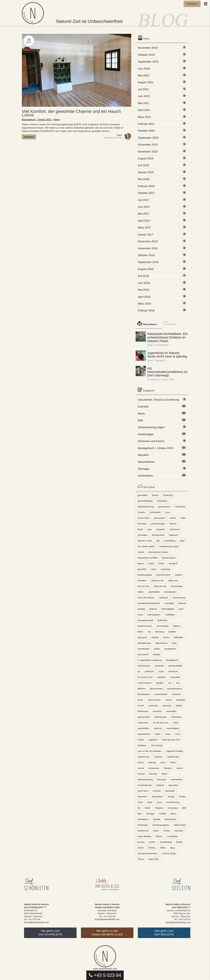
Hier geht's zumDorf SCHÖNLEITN (50, 933)
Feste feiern (143, 791)
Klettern (159, 836)
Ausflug (171, 797)
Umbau (141, 740)
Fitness (155, 495)
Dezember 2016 (148, 241)
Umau (168, 734)
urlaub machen (154, 700)
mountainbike (163, 626)
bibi (158, 541)
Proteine (141, 512)
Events (152, 842)
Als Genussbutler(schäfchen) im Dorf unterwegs (167, 372)
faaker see (173, 581)
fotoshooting (176, 586)
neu (170, 683)
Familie (182, 797)
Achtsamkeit (155, 512)
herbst (173, 762)
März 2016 (144, 304)
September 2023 (148, 62)
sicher (140, 700)
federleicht (173, 672)
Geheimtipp (143, 825)
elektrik (179, 706)
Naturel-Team (180, 825)
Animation (142, 581)
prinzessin (162, 780)
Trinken (167, 831)
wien (150, 529)
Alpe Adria (173, 785)
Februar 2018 (146, 186)
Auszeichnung (173, 802)
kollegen (156, 654)
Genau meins (144, 518)
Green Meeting (144, 836)
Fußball (162, 814)
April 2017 (144, 221)
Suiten (158, 734)
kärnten (173, 524)
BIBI (172, 380)
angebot (155, 637)
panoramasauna (175, 689)
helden (141, 592)
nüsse (140, 615)
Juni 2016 (144, 283)
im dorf (141, 706)
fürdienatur (163, 620)
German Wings (169, 853)
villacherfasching (145, 780)
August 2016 (146, 269)
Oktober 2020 (146, 131)
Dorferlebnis (154, 380)
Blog (172, 848)
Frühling (152, 848)
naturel (180, 768)
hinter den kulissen (146, 598)
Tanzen (141, 859)
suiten (161, 672)
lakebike (172, 632)
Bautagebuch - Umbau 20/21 (37, 120)
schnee (141, 768)
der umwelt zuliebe (146, 546)
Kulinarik (143, 407)
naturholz (158, 728)
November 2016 (148, 248)
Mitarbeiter (170, 791)
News (57, 120)
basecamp (142, 637)
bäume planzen (169, 558)
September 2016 (148, 262)
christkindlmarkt (145, 785)
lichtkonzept (143, 711)
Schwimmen (143, 831)
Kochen (141, 842)
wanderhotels (173, 757)
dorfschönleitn (144, 666)
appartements (144, 717)
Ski (139, 808)
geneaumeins (164, 507)
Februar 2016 (146, 310)
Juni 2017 (144, 207)
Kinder (161, 563)
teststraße (181, 700)
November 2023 (148, 48)
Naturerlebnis (146, 462)
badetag (141, 609)
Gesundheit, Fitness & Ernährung (159, 400)
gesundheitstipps (145, 501)
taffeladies (178, 637)
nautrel (169, 700)
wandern (160, 683)
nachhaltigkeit (173, 728)
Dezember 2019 (148, 145)
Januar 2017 (146, 235)
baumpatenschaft (145, 620)
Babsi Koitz (154, 859)
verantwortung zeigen (169, 546)
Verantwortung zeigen (151, 427)
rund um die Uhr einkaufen (150, 751)
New (140, 814)
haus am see (143, 586)
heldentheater (161, 717)
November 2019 (148, 152)
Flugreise (159, 808)
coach (153, 569)
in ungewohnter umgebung (150, 660)
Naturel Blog (33, 13)
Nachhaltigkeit (168, 609)
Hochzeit (157, 791)
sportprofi (173, 563)
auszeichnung (179, 598)
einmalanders (170, 592)
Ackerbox (158, 757)
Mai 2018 (144, 179)
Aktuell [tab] (170, 324)
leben (183, 518)
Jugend (178, 575)
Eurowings (173, 808)
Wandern (143, 455)
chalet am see (157, 581)
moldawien (170, 615)
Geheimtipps (162, 345)
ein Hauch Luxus (145, 677)
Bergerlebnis (157, 797)
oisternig (152, 762)
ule (139, 672)
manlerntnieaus (145, 683)
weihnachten (176, 780)
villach (164, 774)
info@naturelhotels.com (36, 922)
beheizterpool (144, 694)
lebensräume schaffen (148, 558)
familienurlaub (158, 535)
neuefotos (157, 711)
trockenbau (175, 677)
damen (166, 637)
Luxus (178, 734)
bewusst (182, 603)
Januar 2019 (146, 172)
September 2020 (148, 138)
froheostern (177, 717)
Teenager (160, 360)
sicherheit (167, 706)
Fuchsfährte (172, 836)
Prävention (142, 797)
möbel (176, 723)
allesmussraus (156, 689)
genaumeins (160, 518)
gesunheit (142, 569)
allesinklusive (161, 643)
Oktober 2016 (146, 255)
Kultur (140, 802)
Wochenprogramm (161, 825)
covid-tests (153, 706)
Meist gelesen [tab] (147, 324)
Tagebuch (153, 740)
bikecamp (160, 632)
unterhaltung (170, 541)
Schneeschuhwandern (148, 853)
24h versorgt (156, 745)
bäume (141, 563)
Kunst (160, 802)
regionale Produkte (175, 751)
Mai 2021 (144, 103)
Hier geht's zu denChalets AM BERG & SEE (107, 933)
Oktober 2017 (146, 193)
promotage (142, 535)
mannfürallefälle (175, 666)
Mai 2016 (144, 290)
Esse (167, 512)
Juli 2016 (143, 276)
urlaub (151, 563)
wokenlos (161, 677)
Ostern (141, 848)
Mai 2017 (144, 214)
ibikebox (177, 626)
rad (149, 632)
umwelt (141, 552)
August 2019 (146, 158)
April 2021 (144, 110)
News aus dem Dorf (171, 740)
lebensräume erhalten (158, 552)
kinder (140, 529)
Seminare (179, 831)
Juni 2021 (144, 96)
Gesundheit (180, 507)
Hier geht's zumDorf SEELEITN (164, 933)
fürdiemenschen (145, 626)
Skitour (173, 814)
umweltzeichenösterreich (149, 603)
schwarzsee (154, 768)
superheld (159, 666)
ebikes (140, 632)
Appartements (144, 734)
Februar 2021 (146, 124)
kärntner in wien (145, 541)
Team (174, 643)
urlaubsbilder (154, 592)
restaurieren (143, 723)
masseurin (177, 694)
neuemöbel (171, 711)
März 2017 (144, 228)
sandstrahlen (143, 728)
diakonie (153, 609)
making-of (163, 598)
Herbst (141, 762)
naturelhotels (143, 649)
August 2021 (146, 82)
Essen (156, 831)
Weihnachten (170, 819)
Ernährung (168, 495)
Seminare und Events (151, 441)
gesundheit (143, 495)
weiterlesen (29, 137)
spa (178, 683)
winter (163, 762)
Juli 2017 (143, 200)
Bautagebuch (172, 660)
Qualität (156, 819)
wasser (173, 518)
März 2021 (144, 117)
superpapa (166, 569)
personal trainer (163, 575)
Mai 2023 (144, 75)
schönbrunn (174, 529)
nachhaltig (169, 603)
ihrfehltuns (149, 672)
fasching (153, 774)
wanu (181, 609)
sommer (141, 774)
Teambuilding (166, 842)
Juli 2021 (143, 89)
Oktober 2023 (146, 55)
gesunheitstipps (158, 524)
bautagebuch (170, 649)
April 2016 (144, 297)
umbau (157, 649)
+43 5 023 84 (105, 975)
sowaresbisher (161, 694)
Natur (182, 541)
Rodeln (179, 842)
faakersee (173, 535)
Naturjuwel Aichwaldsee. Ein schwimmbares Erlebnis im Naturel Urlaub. (167, 337)
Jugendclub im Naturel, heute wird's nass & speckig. (167, 355)
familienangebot (145, 575)
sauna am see (160, 586)
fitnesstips (142, 524)
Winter (148, 808)
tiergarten (160, 529)
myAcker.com (144, 757)
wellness (141, 689)
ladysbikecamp (144, 643)
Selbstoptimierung (146, 507)
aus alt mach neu (161, 723)
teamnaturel (143, 654)
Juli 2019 (143, 165)
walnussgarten (154, 615)
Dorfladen (142, 745)
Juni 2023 (144, 69)
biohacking (162, 501)
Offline (163, 848)
